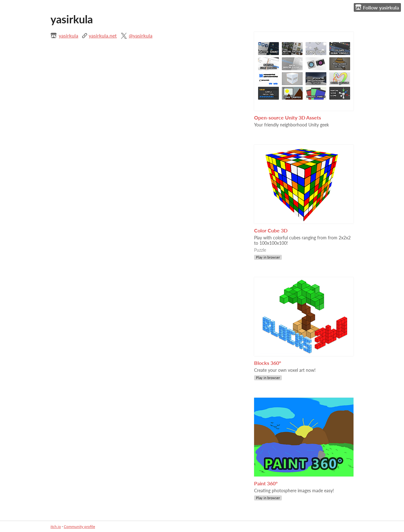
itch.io (56, 526)
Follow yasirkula (377, 7)
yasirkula (68, 35)
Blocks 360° (268, 363)
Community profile (79, 526)
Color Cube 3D (271, 230)
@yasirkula (141, 35)
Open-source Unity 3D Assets (288, 117)
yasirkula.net (103, 35)
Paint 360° (266, 483)
